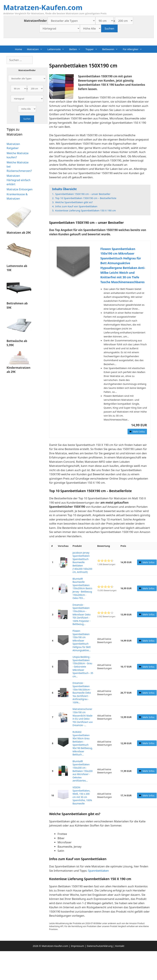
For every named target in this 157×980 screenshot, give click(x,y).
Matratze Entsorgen (20, 189)
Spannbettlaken (98, 871)
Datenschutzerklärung (100, 946)
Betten (76, 49)
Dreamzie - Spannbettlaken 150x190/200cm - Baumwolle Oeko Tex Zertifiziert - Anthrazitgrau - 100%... (82, 693)
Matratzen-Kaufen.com (43, 7)
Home (19, 49)
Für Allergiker (134, 49)
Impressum (77, 946)
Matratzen (36, 49)
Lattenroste (57, 49)
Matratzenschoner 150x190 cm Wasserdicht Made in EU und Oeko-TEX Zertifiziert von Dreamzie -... (83, 717)
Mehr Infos (139, 432)
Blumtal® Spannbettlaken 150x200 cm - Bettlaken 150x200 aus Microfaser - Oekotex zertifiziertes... (83, 771)
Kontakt (120, 946)
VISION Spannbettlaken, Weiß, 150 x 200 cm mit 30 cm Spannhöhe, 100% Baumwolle (82, 795)
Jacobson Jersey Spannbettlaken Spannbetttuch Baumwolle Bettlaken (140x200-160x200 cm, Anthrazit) (82, 562)
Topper (93, 49)
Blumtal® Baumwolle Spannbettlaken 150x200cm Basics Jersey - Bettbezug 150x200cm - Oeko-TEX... (82, 588)
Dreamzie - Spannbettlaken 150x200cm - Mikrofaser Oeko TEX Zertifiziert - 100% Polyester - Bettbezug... (81, 614)
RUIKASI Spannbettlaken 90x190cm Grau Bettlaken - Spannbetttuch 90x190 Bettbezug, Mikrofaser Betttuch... (83, 743)
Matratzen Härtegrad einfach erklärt (19, 180)
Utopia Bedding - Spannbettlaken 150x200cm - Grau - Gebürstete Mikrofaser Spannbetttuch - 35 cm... (83, 667)
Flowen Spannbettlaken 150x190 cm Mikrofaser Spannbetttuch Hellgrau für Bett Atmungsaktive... (82, 641)
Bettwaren (111, 49)
